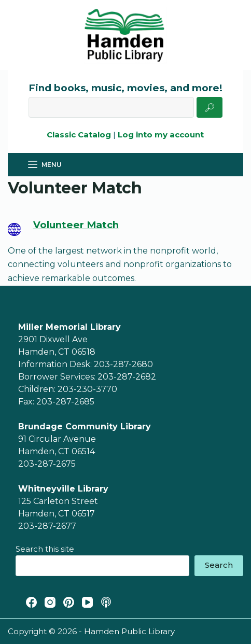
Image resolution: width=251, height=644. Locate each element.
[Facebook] (31, 602)
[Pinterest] (69, 602)
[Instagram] (50, 602)
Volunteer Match (76, 225)
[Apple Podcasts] (106, 602)
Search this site (45, 549)
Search (219, 565)
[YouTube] (87, 602)
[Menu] (45, 165)
